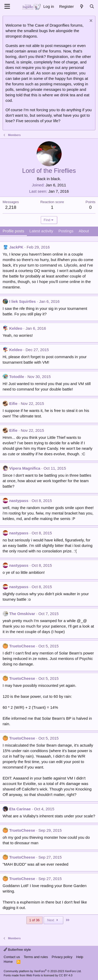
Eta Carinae (20, 809)
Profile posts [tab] (13, 231)
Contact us (12, 957)
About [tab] (84, 231)
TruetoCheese (22, 646)
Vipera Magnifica (25, 468)
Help (80, 957)
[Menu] (7, 7)
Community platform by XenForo (43, 971)
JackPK (16, 247)
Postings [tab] (66, 231)
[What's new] (81, 6)
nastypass (19, 501)
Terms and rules (36, 957)
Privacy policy (62, 957)
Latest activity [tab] (41, 231)
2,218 (11, 207)
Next (53, 920)
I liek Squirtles (22, 301)
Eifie (13, 403)
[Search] (92, 6)
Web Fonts (33, 975)
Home (8, 962)
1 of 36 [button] (34, 920)
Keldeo (16, 328)
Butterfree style (17, 950)
